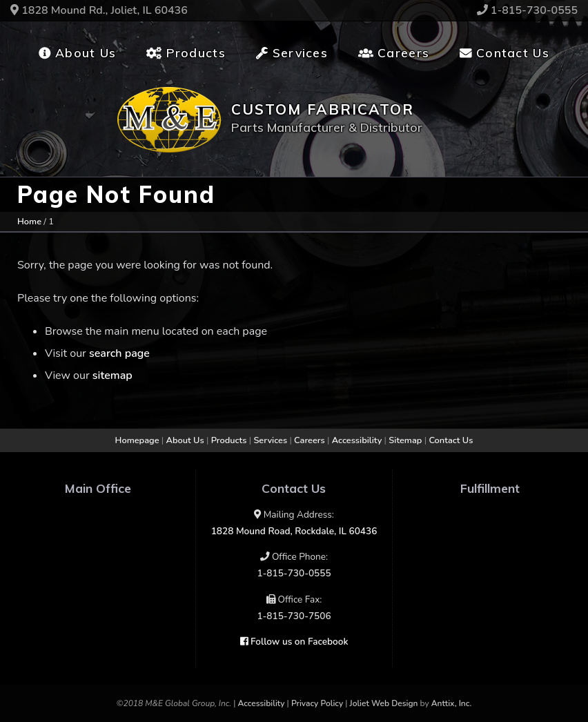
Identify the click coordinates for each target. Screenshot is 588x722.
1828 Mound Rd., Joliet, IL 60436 (99, 10)
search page (119, 353)
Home (29, 222)
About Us (77, 52)
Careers (394, 52)
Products (186, 52)
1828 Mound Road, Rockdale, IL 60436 (294, 531)
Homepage (137, 440)
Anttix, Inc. (452, 703)
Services (292, 52)
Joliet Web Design (384, 703)
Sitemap (405, 440)
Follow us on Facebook (294, 642)
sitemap (112, 375)
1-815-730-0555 (527, 10)
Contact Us (504, 52)
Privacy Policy (317, 703)
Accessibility (357, 440)
